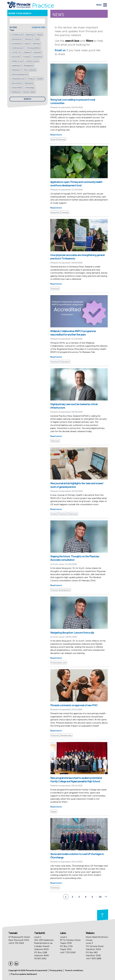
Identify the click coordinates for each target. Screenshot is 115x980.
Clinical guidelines (33, 48)
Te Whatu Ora (17, 35)
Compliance (17, 43)
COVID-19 (16, 52)
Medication (16, 70)
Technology (30, 88)
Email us (60, 50)
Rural (37, 39)
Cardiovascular (17, 48)
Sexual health (17, 88)
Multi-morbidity (30, 70)
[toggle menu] (102, 5)
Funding (26, 57)
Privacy (31, 79)
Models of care (17, 61)
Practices (28, 39)
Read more (56, 135)
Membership (17, 39)
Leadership (16, 65)
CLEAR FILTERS (39, 27)
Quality (40, 79)
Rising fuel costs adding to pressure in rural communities (73, 101)
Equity (27, 43)
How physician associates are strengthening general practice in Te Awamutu (77, 257)
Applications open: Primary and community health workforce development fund (76, 184)
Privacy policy (56, 970)
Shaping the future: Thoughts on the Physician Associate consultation (75, 558)
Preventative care (18, 79)
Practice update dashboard (24, 974)
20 (100, 897)
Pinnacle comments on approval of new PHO (74, 705)
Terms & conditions (74, 970)
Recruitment (17, 83)
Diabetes (27, 52)
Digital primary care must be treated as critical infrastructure (74, 406)
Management (29, 65)
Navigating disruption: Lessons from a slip (72, 633)
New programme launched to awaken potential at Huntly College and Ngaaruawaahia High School (76, 780)
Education (38, 52)
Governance (37, 57)
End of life (16, 57)
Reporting (30, 35)
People (40, 35)
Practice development (20, 74)
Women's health (29, 92)
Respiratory (29, 83)
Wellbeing (16, 92)
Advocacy (37, 43)
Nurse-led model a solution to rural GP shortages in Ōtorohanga (77, 856)
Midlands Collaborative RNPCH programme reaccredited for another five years (73, 333)
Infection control (32, 61)
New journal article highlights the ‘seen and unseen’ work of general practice (77, 485)
